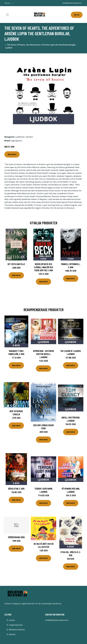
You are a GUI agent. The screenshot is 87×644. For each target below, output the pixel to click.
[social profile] (13, 3)
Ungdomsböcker (16, 625)
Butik (77, 15)
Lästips (12, 620)
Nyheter (12, 634)
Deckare (29, 137)
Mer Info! (12, 154)
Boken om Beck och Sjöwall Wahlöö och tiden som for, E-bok (43, 267)
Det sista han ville (16, 264)
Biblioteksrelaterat (17, 630)
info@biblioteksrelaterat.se (72, 3)
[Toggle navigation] (7, 15)
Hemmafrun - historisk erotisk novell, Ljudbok (43, 354)
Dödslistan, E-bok (16, 489)
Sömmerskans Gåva (16, 537)
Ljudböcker (20, 137)
